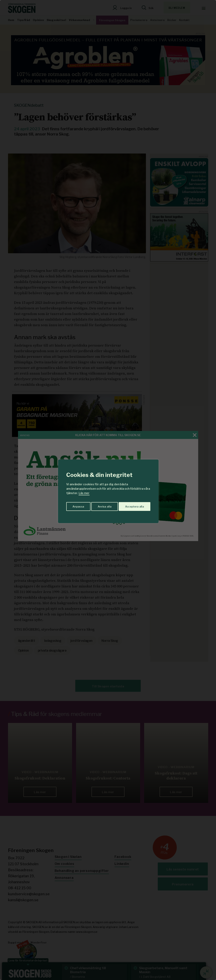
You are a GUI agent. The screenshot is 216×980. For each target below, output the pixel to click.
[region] (108, 490)
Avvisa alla (104, 506)
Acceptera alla (134, 506)
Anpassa (78, 506)
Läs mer (84, 493)
